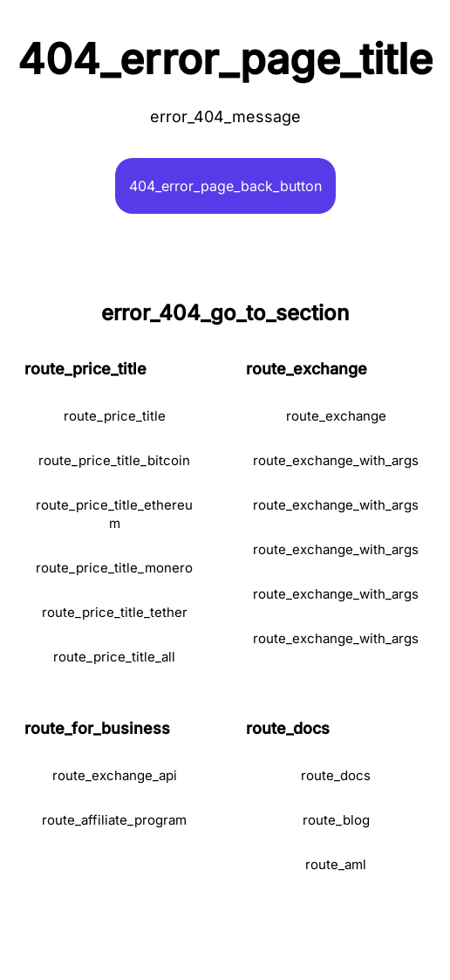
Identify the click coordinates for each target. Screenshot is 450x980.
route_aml (336, 864)
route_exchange (336, 416)
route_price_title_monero (114, 568)
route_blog (336, 820)
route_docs (336, 775)
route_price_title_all (114, 657)
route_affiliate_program (114, 820)
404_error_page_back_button (225, 186)
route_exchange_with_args (336, 460)
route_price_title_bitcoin (114, 460)
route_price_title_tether (115, 612)
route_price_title (115, 416)
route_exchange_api (115, 775)
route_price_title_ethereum (114, 514)
